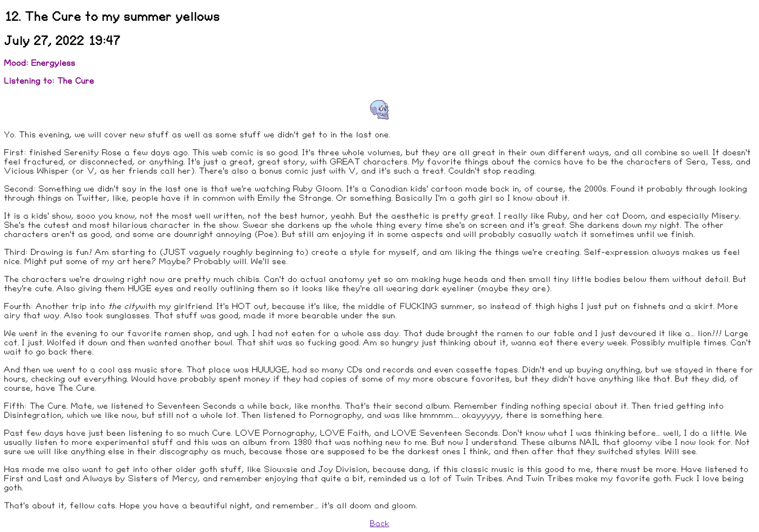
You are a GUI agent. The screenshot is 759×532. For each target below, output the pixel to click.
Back (379, 524)
